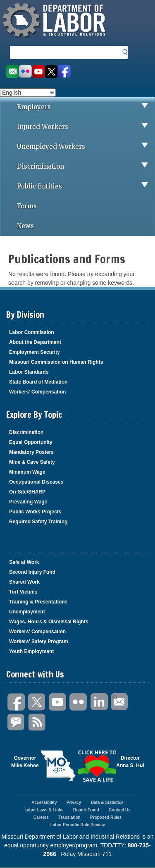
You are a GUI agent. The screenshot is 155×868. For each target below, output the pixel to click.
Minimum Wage (27, 472)
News (25, 226)
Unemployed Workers (86, 147)
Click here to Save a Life (97, 766)
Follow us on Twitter (51, 72)
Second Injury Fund (32, 572)
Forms (27, 206)
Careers (41, 817)
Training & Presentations (38, 602)
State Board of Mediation (38, 382)
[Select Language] (28, 93)
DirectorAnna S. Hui (130, 762)
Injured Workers (86, 127)
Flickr (79, 702)
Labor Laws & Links (44, 810)
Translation (69, 817)
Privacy (74, 802)
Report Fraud (86, 810)
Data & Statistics (107, 802)
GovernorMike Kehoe (25, 762)
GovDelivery (17, 722)
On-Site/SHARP (27, 492)
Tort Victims (23, 592)
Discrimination (86, 167)
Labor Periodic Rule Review (78, 825)
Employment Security (35, 352)
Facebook (17, 702)
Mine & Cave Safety (32, 462)
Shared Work (24, 582)
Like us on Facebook (64, 72)
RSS (37, 722)
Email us (12, 72)
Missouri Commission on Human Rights (56, 362)
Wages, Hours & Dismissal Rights (49, 622)
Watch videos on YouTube (38, 72)
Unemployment (27, 612)
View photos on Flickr (25, 72)
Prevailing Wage (28, 502)
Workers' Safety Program (39, 641)
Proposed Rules (106, 817)
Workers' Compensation (37, 392)
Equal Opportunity (31, 442)
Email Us (114, 696)
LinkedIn (99, 702)
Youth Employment (31, 651)
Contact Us (120, 810)
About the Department (35, 342)
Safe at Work (24, 562)
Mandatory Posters (31, 452)
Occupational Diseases (36, 482)
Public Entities (86, 186)
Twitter (37, 702)
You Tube (58, 702)
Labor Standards (29, 372)
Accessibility (44, 802)
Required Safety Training (38, 522)
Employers (86, 107)
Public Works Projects (35, 512)
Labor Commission (32, 332)
